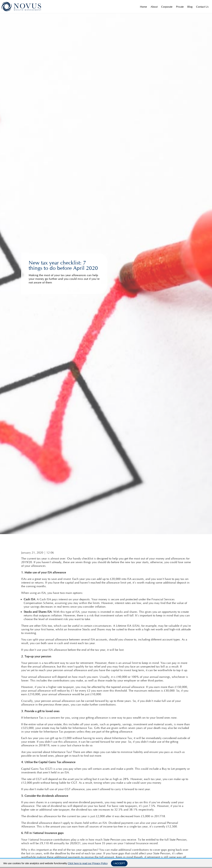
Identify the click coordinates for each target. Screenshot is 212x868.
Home (143, 7)
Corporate (167, 7)
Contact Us (202, 7)
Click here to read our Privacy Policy (88, 863)
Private (180, 7)
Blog (190, 7)
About (154, 7)
